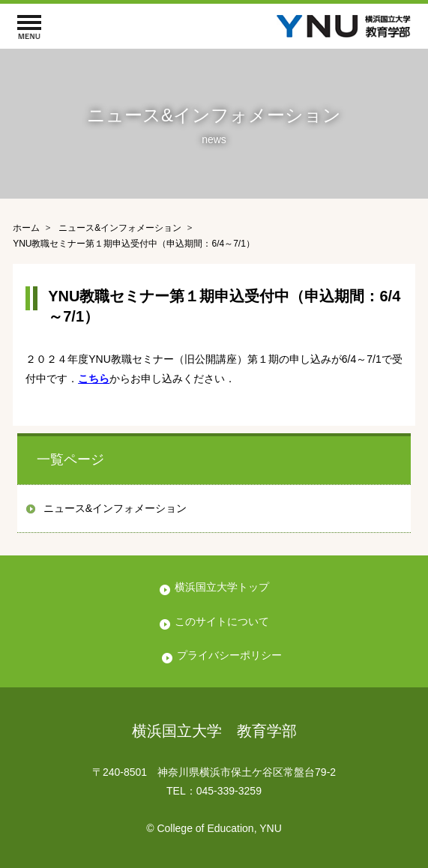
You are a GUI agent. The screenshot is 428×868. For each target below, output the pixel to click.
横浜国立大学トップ (222, 587)
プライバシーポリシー (229, 655)
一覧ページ (70, 459)
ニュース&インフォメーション (115, 508)
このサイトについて (222, 621)
